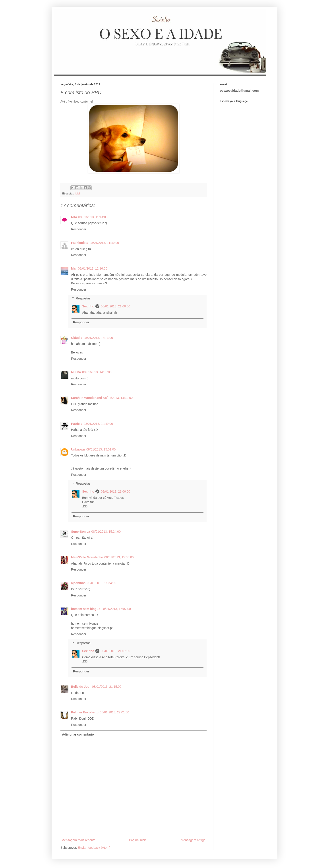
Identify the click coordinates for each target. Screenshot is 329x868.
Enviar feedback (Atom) (94, 848)
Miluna (76, 372)
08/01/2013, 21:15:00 (107, 687)
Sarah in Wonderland (87, 398)
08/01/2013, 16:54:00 (101, 583)
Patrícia (77, 424)
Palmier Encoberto (85, 712)
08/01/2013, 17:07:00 (116, 609)
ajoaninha (78, 583)
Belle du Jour (81, 687)
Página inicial (138, 840)
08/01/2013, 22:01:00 (114, 712)
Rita (74, 217)
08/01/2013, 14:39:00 (118, 398)
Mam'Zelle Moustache (87, 557)
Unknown (78, 449)
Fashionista (80, 243)
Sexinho (88, 306)
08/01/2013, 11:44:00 (93, 217)
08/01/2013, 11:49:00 (104, 243)
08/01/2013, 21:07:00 (115, 651)
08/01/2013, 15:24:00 (106, 532)
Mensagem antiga (193, 840)
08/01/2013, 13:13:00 (98, 338)
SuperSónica (81, 532)
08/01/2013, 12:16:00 (93, 268)
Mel (78, 194)
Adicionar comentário (78, 734)
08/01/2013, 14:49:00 (98, 424)
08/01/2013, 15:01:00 (101, 449)
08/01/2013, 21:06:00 (115, 306)
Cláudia (77, 338)
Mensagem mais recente (78, 840)
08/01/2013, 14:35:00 (97, 372)
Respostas (83, 299)
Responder (79, 229)
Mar (74, 268)
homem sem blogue (86, 609)
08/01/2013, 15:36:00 (119, 557)
